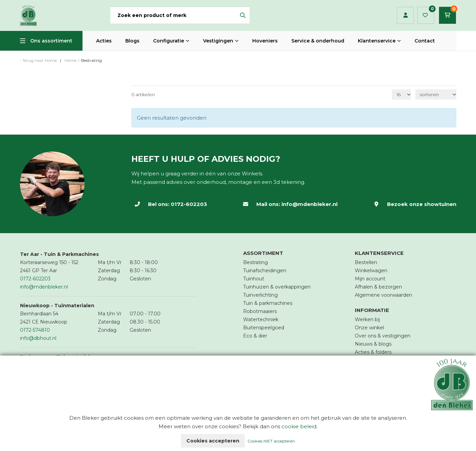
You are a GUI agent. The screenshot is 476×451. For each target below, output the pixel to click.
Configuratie (169, 41)
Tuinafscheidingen (265, 271)
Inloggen (406, 15)
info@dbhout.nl (38, 338)
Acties (104, 41)
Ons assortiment (51, 41)
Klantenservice (377, 41)
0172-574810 (35, 330)
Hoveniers (265, 41)
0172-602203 (189, 204)
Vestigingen (218, 41)
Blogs (132, 41)
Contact (425, 41)
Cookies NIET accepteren (271, 441)
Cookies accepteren (213, 441)
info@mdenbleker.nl (309, 204)
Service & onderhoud (318, 41)
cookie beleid (299, 426)
